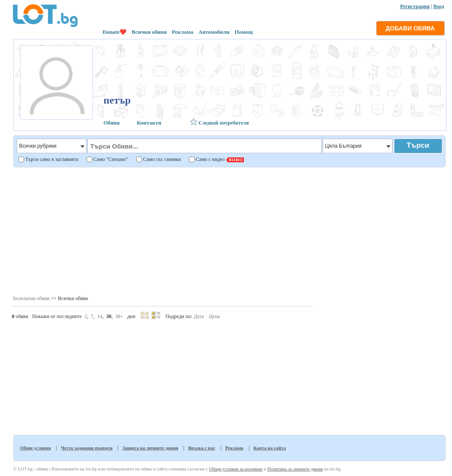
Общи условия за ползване (236, 469)
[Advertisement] (121, 231)
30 (109, 316)
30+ (119, 316)
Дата (199, 316)
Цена (215, 316)
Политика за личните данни (295, 469)
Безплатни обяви (31, 298)
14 (100, 316)
